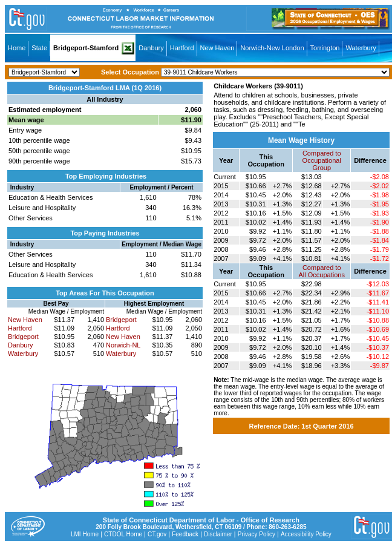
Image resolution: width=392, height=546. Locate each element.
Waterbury (361, 48)
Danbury (151, 48)
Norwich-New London (272, 48)
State (39, 48)
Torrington (325, 48)
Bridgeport (23, 337)
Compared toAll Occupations (322, 271)
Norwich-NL (123, 345)
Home (17, 48)
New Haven (217, 48)
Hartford (182, 48)
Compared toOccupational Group (322, 160)
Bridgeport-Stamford (86, 48)
